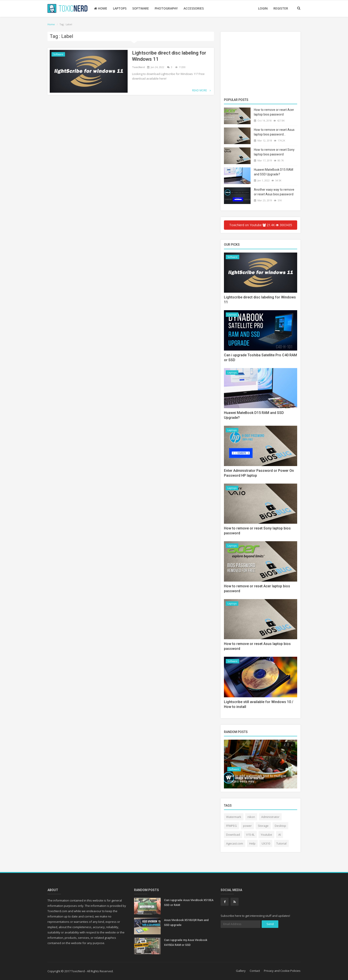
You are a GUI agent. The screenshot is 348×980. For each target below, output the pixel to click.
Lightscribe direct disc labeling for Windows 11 (169, 56)
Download (233, 835)
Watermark (234, 817)
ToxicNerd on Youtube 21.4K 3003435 (261, 225)
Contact (255, 971)
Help (252, 843)
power (247, 826)
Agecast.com (235, 843)
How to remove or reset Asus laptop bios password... (274, 132)
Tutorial (281, 843)
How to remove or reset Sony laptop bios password (274, 152)
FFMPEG (231, 826)
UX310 (266, 843)
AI (280, 835)
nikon (251, 817)
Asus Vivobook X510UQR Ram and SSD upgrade (186, 922)
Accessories (194, 8)
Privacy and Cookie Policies (282, 971)
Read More (201, 90)
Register (281, 8)
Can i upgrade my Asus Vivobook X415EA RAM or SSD (186, 942)
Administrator (270, 817)
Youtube (266, 835)
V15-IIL (250, 835)
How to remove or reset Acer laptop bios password (274, 112)
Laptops (120, 8)
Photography (166, 8)
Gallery (241, 971)
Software (141, 8)
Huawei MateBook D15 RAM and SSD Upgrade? (274, 172)
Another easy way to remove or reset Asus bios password (274, 192)
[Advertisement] (261, 66)
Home (101, 8)
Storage (263, 826)
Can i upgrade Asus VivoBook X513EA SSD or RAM (189, 903)
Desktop (280, 826)
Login (263, 8)
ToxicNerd (139, 67)
